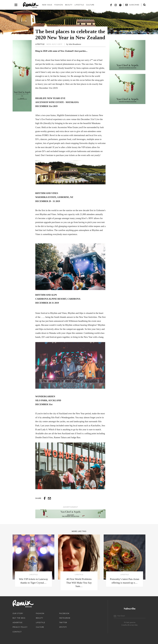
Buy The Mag (19, 618)
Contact (17, 632)
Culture (90, 5)
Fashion (59, 5)
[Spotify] (120, 5)
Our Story (18, 613)
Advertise (18, 623)
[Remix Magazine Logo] (31, 5)
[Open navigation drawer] (16, 5)
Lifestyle (79, 5)
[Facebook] (111, 5)
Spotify (63, 627)
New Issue (47, 5)
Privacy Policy (20, 627)
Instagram (65, 618)
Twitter (63, 623)
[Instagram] (116, 5)
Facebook (64, 613)
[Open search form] (144, 5)
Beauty (69, 5)
